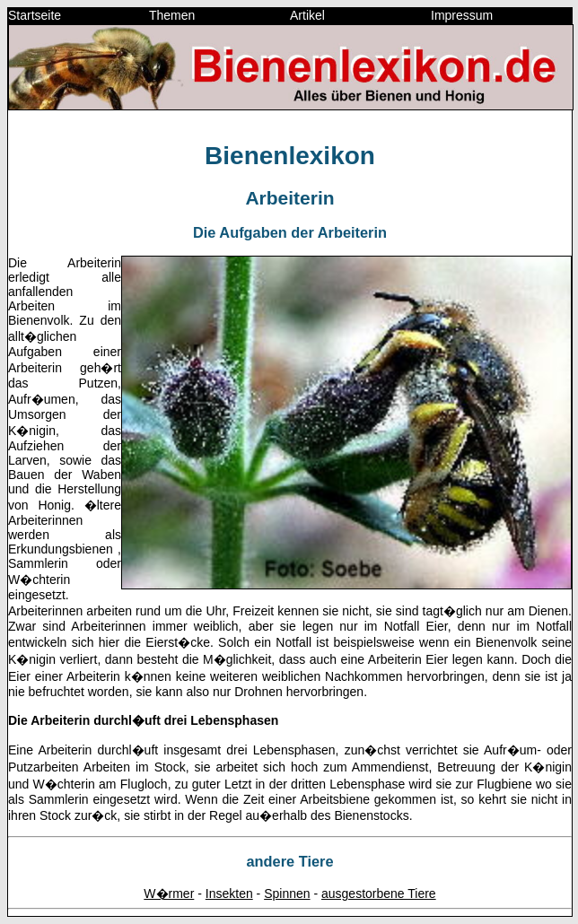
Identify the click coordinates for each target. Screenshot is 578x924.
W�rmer (169, 893)
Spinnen (287, 893)
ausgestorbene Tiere (379, 893)
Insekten (229, 893)
